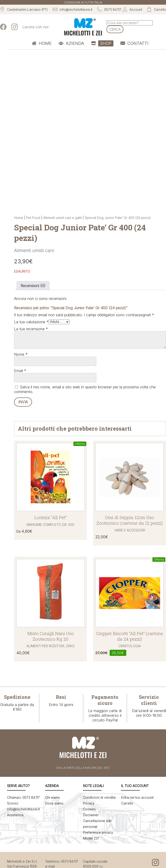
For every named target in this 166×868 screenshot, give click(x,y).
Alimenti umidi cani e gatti (62, 218)
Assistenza (15, 815)
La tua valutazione (31, 322)
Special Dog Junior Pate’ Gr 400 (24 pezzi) (118, 218)
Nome (21, 354)
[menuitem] (42, 43)
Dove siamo (54, 803)
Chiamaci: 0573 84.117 (23, 797)
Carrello (127, 803)
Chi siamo (52, 797)
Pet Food (33, 218)
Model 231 (91, 838)
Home (19, 218)
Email (20, 371)
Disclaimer (91, 815)
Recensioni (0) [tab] (33, 286)
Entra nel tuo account (137, 797)
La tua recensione (31, 329)
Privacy (89, 803)
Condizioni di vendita (99, 797)
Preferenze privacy (98, 832)
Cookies (89, 809)
